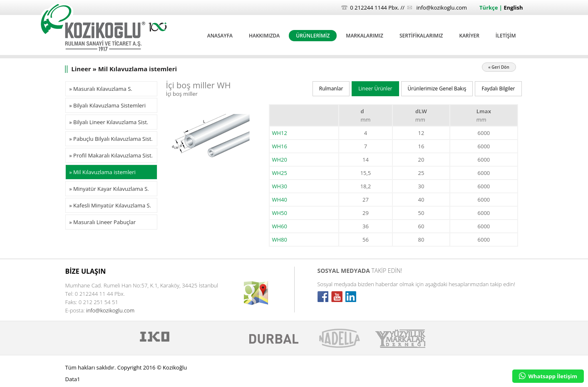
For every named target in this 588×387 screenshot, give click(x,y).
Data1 (73, 379)
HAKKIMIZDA (264, 36)
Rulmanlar (331, 89)
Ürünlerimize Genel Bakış (437, 89)
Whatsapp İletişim (548, 376)
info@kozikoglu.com (442, 7)
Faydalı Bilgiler (498, 89)
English (513, 7)
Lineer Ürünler (375, 89)
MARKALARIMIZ (365, 36)
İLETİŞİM (506, 36)
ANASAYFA (220, 36)
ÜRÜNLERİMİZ (313, 36)
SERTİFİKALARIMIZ (421, 36)
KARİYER (469, 36)
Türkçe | (491, 7)
